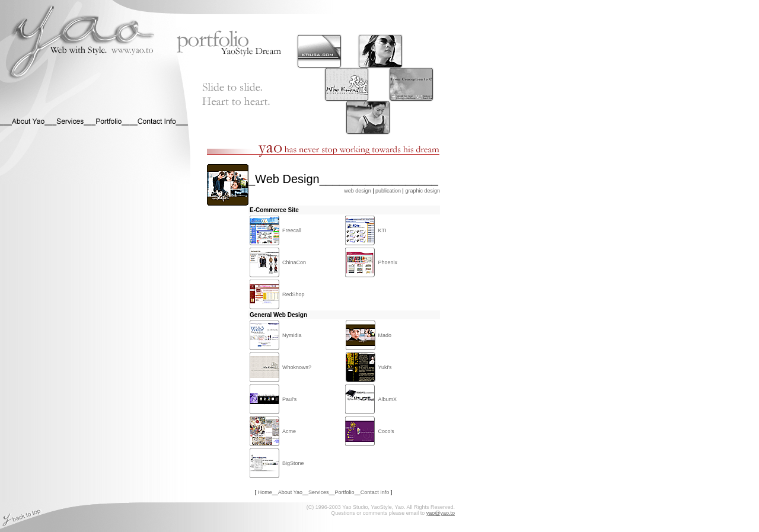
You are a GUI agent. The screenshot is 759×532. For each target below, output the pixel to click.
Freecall (292, 230)
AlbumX (387, 399)
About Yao (290, 492)
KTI (382, 230)
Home (265, 492)
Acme (289, 431)
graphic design (422, 191)
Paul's (289, 399)
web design (358, 191)
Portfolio (345, 492)
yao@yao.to (441, 513)
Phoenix (388, 262)
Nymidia (292, 335)
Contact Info (375, 492)
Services (319, 492)
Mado (385, 335)
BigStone (293, 463)
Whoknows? (297, 367)
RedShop (294, 294)
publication (388, 191)
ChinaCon (294, 262)
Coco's (386, 431)
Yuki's (385, 367)
